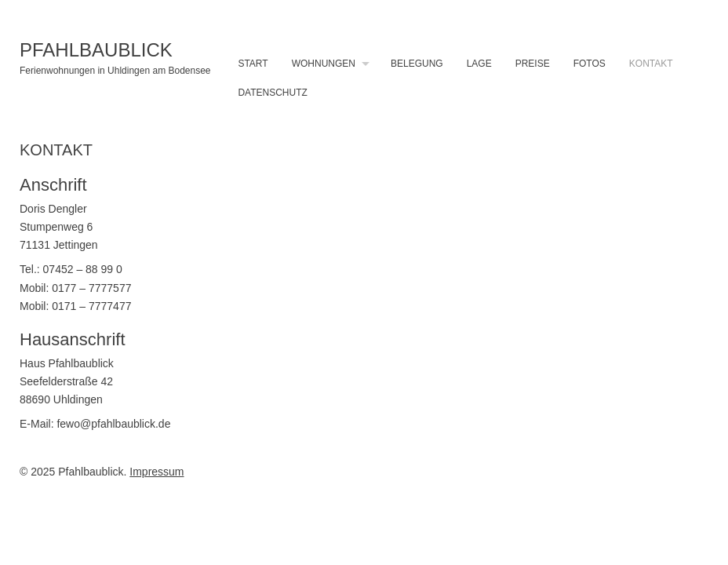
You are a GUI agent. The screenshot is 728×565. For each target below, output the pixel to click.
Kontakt (651, 64)
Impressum (157, 472)
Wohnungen (324, 64)
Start (253, 64)
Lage (479, 64)
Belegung (417, 64)
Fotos (590, 64)
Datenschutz (272, 93)
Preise (533, 64)
